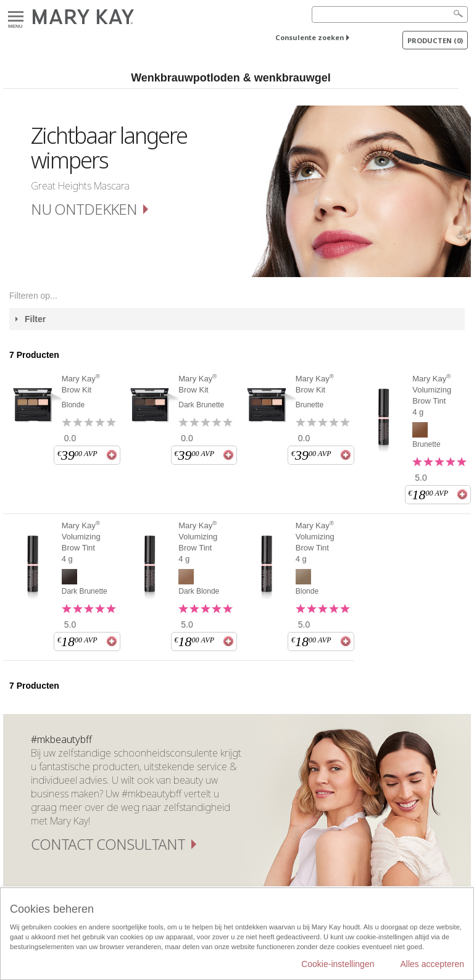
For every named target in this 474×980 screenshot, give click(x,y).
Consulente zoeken (310, 37)
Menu (16, 17)
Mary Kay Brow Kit (81, 384)
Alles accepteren (432, 964)
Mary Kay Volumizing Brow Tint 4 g (432, 395)
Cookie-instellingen (338, 964)
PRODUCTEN (435, 40)
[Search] (390, 15)
